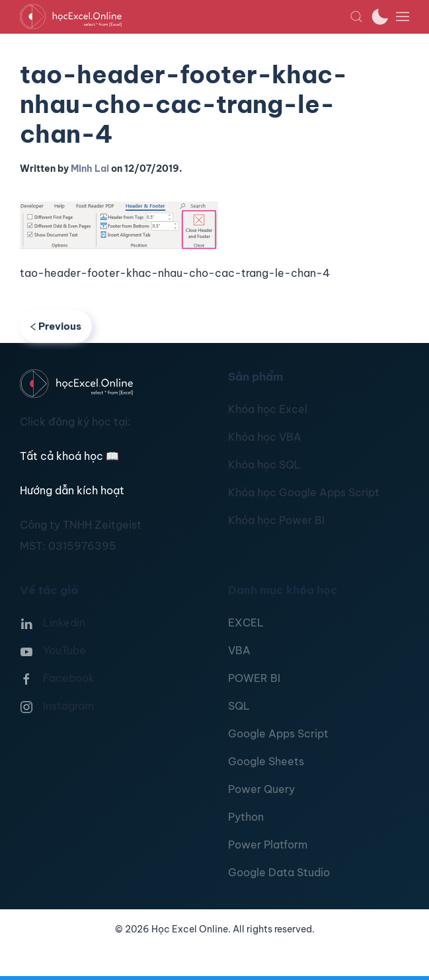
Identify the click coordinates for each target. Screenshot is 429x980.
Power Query (261, 789)
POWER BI (254, 678)
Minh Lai (90, 169)
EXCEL (246, 622)
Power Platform (268, 845)
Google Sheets (266, 761)
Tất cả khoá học (69, 456)
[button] (356, 17)
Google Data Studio (279, 872)
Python (246, 817)
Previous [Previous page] (56, 326)
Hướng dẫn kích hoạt (72, 490)
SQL (239, 706)
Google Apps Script (278, 734)
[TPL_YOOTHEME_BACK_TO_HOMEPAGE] (185, 17)
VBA (239, 650)
